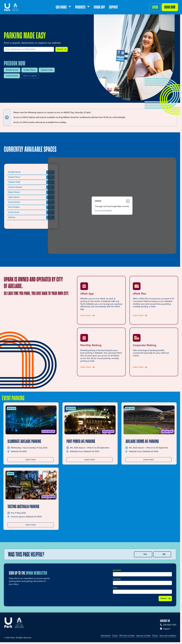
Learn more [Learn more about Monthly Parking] (88, 367)
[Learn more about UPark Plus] (154, 300)
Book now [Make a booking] (170, 7)
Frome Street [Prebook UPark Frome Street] (12, 76)
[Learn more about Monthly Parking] (101, 352)
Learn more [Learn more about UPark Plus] (141, 315)
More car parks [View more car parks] (30, 76)
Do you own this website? (103, 210)
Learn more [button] (40, 460)
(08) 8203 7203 (168, 625)
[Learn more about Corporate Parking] (154, 352)
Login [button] (155, 7)
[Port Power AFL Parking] (90, 420)
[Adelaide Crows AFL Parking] (149, 420)
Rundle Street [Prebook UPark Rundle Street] (12, 70)
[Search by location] (29, 49)
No (164, 554)
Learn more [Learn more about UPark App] (88, 315)
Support (165, 629)
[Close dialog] (128, 201)
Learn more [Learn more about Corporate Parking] (141, 367)
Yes (145, 554)
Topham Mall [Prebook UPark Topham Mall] (47, 70)
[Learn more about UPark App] (101, 300)
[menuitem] (63, 7)
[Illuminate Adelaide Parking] (31, 420)
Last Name (117, 579)
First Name (117, 571)
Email (115, 588)
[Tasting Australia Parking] (31, 485)
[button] (62, 49)
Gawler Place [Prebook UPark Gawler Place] (30, 70)
